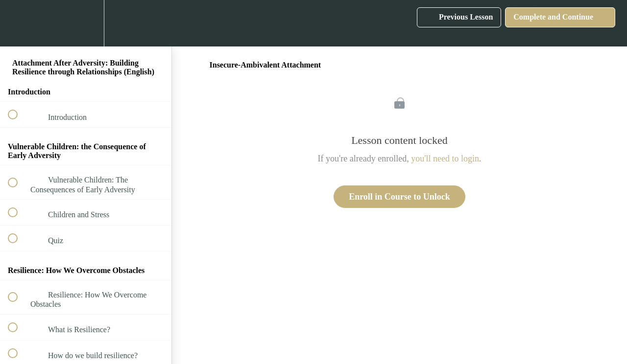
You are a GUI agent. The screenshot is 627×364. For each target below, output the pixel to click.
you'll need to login (445, 159)
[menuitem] (86, 23)
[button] (18, 23)
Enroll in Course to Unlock (399, 197)
